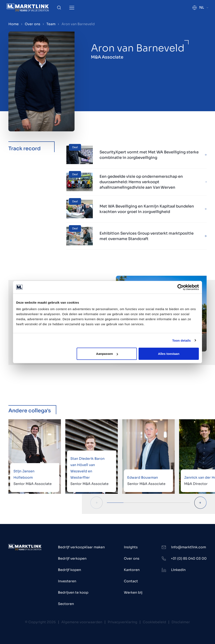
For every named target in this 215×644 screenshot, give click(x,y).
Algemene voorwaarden (82, 622)
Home (14, 24)
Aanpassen (107, 354)
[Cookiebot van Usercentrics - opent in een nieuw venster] (180, 287)
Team (51, 24)
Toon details (181, 340)
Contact (131, 581)
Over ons (33, 24)
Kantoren (132, 570)
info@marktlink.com (189, 547)
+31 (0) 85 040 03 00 (189, 558)
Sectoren (66, 604)
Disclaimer (181, 622)
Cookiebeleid (154, 622)
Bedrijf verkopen (72, 558)
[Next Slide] (200, 503)
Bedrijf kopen (69, 570)
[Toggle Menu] (72, 8)
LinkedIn (178, 570)
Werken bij (133, 592)
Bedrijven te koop (73, 592)
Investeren (67, 581)
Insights (131, 547)
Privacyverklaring (123, 622)
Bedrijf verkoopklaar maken (81, 547)
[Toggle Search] (59, 8)
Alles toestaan (169, 354)
